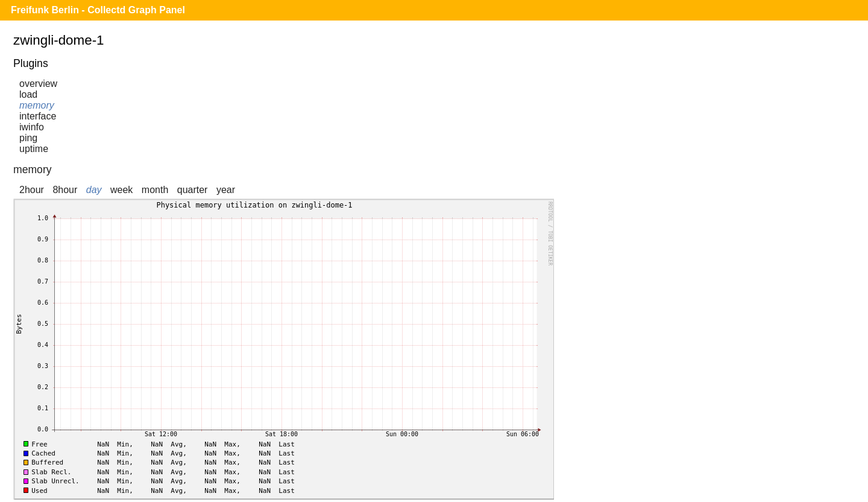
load (28, 94)
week (121, 190)
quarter (193, 190)
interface (38, 116)
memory (37, 105)
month (155, 190)
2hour (32, 190)
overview (38, 84)
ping (28, 138)
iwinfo (32, 127)
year (226, 190)
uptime (34, 149)
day (94, 190)
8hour (65, 190)
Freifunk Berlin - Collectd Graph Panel (98, 10)
